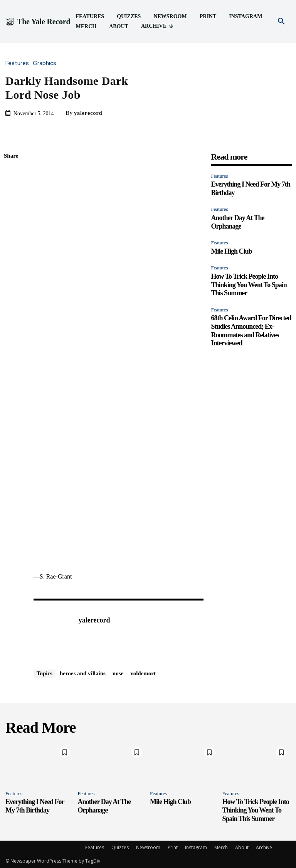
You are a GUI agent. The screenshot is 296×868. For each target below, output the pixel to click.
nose (118, 673)
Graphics (46, 63)
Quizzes (120, 847)
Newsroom (148, 847)
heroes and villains (83, 673)
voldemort (143, 673)
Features (19, 63)
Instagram (196, 847)
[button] (281, 22)
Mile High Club (232, 251)
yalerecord (88, 113)
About (242, 847)
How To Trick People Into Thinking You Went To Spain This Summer (249, 285)
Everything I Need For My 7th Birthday (35, 806)
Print (173, 847)
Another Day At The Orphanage (104, 806)
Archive (264, 847)
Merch (221, 847)
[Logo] (38, 22)
